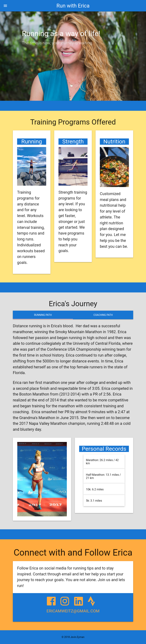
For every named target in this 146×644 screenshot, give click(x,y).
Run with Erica (73, 6)
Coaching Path (103, 315)
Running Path (43, 315)
